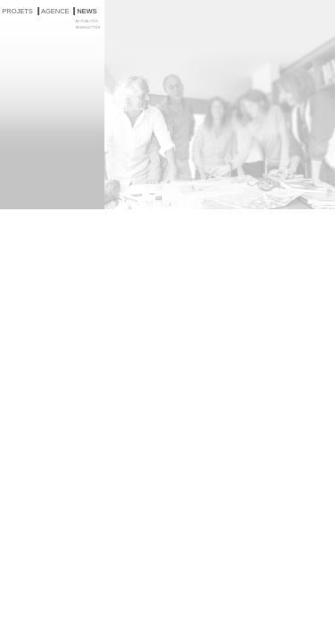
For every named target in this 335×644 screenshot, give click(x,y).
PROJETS (17, 11)
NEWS (87, 11)
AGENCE (55, 11)
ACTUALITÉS (86, 21)
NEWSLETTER (88, 27)
